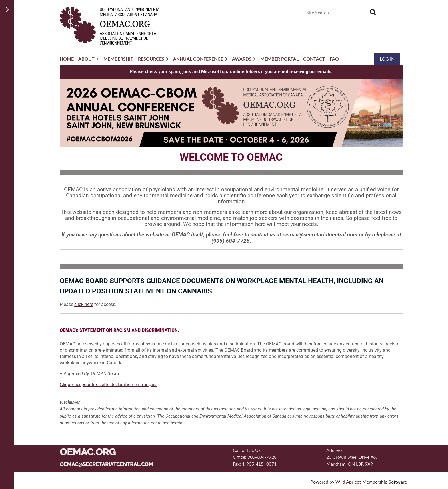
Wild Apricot (348, 482)
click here (84, 304)
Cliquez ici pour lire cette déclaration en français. (109, 384)
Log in (387, 59)
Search (373, 12)
